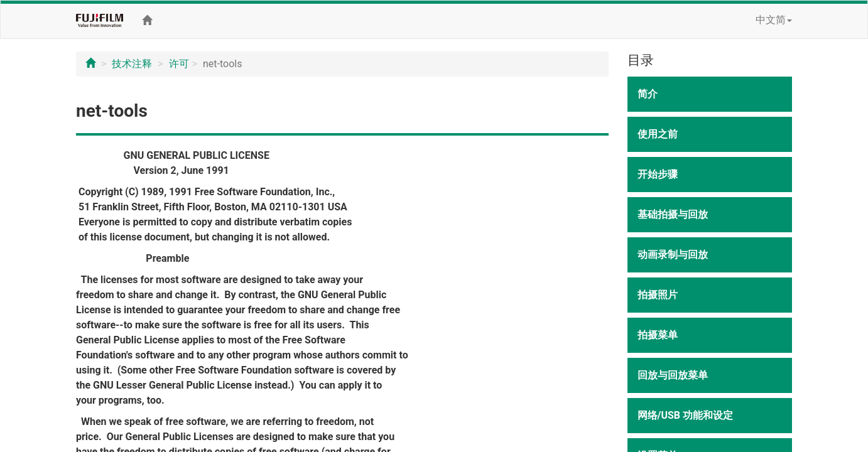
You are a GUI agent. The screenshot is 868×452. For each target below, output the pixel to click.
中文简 (774, 20)
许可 (179, 64)
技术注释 (132, 64)
